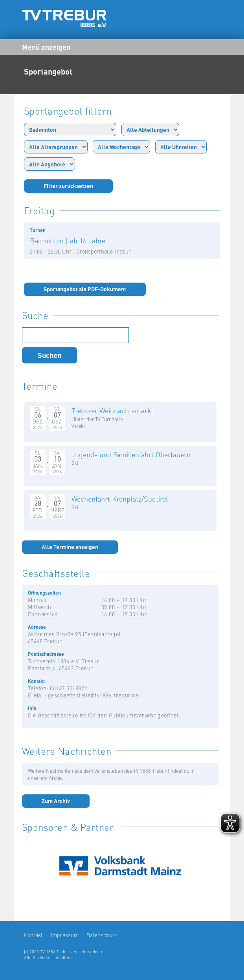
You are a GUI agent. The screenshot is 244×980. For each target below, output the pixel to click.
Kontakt (33, 935)
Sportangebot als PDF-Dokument (85, 289)
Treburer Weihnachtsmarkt (112, 410)
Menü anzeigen (46, 47)
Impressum (65, 935)
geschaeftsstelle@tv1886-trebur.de (93, 695)
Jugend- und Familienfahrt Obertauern (131, 454)
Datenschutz (102, 935)
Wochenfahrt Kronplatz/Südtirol (120, 499)
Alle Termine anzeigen (70, 547)
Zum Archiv (56, 801)
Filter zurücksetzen (68, 186)
